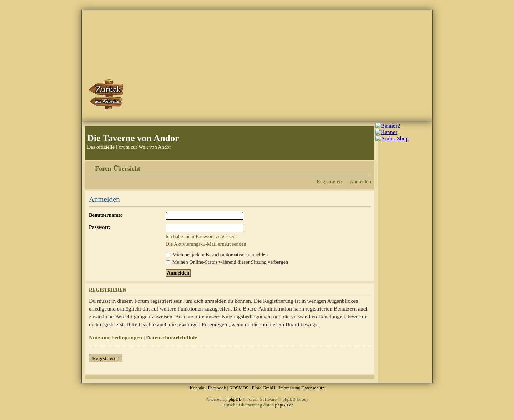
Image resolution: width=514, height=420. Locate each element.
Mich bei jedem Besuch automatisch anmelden (217, 255)
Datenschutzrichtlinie (172, 337)
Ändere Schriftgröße (366, 166)
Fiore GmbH (263, 388)
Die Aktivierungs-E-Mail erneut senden (206, 244)
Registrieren (329, 181)
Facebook (217, 388)
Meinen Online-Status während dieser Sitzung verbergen (227, 262)
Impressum (289, 388)
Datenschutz (313, 388)
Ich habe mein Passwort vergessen (201, 236)
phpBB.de (284, 405)
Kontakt (197, 388)
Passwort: (100, 227)
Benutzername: (106, 215)
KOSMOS (239, 388)
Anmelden (360, 181)
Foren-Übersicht (118, 169)
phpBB (235, 399)
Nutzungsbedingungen (115, 337)
